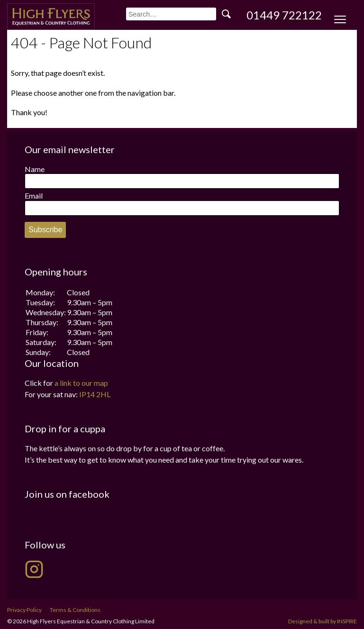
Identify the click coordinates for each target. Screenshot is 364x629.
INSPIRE (347, 621)
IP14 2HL (95, 394)
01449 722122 (284, 15)
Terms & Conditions (75, 610)
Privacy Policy (24, 610)
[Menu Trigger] (340, 20)
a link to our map (81, 383)
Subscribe (45, 230)
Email (34, 196)
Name (35, 169)
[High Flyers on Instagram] (34, 569)
